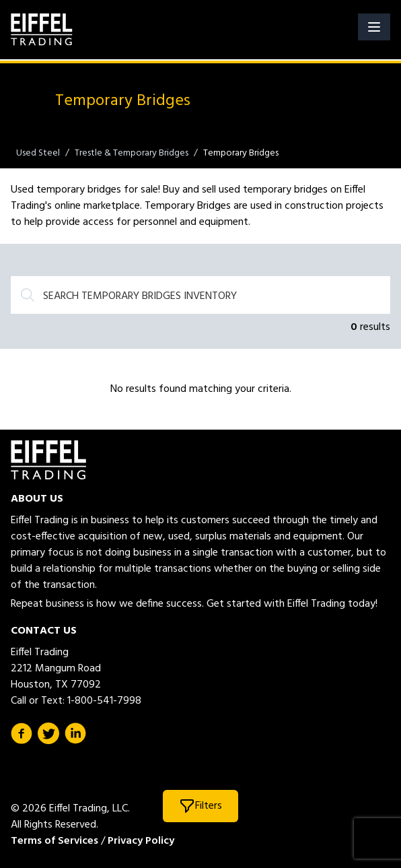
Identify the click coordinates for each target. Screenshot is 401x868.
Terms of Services (54, 841)
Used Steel (38, 153)
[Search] (200, 295)
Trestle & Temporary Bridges (132, 153)
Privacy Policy (141, 841)
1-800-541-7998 (104, 701)
